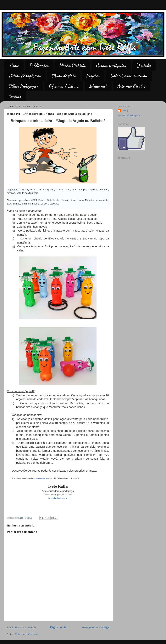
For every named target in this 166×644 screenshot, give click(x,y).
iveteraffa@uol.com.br (58, 498)
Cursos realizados (111, 65)
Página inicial (59, 627)
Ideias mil (98, 86)
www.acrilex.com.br (44, 478)
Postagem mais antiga (95, 627)
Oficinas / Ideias (64, 86)
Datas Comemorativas (129, 76)
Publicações (39, 65)
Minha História (72, 65)
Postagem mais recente (21, 627)
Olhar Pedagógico (23, 86)
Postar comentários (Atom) (27, 634)
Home (14, 65)
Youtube (144, 65)
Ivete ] (125, 111)
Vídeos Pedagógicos (25, 76)
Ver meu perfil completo (129, 116)
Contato (15, 96)
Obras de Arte (64, 76)
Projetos (93, 76)
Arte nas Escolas (131, 86)
